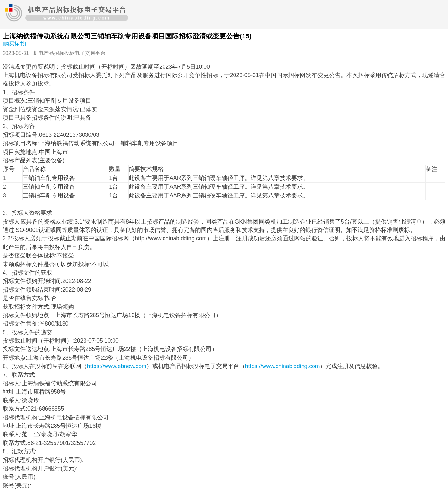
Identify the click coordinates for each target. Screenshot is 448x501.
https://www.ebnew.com (117, 366)
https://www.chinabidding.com (283, 366)
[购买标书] (14, 44)
